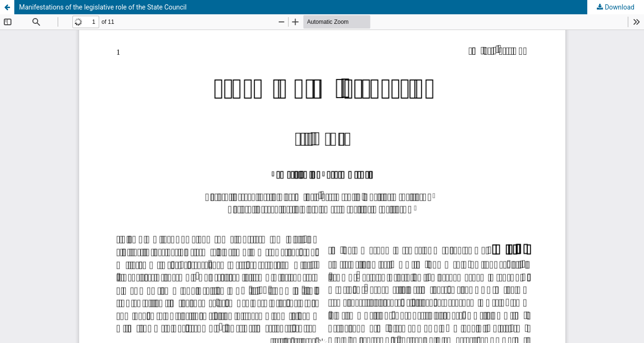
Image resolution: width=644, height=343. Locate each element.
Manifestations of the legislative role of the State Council (103, 7)
